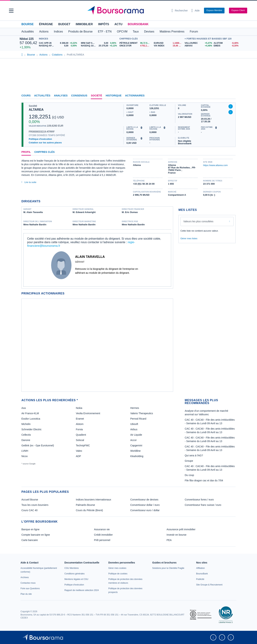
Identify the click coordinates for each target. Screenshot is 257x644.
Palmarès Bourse (85, 505)
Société (96, 96)
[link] (25, 577)
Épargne (46, 24)
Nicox (25, 456)
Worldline (135, 451)
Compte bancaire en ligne (36, 535)
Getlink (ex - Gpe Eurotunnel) (38, 445)
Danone (26, 440)
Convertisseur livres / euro (199, 500)
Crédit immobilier (103, 535)
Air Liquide (136, 435)
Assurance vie (102, 529)
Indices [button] (58, 32)
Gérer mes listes (189, 238)
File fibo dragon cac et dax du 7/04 (204, 480)
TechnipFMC (83, 445)
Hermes (135, 408)
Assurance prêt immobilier (181, 529)
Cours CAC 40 (29, 510)
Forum (194, 32)
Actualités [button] (28, 32)
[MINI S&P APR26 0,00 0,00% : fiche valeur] (99, 43)
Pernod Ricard (138, 419)
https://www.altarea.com (215, 165)
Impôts (104, 24)
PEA (169, 540)
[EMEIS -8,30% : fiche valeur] (225, 46)
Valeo (79, 451)
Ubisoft (134, 424)
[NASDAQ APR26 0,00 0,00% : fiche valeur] (59, 46)
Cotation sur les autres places (45, 143)
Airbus (134, 429)
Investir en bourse (176, 535)
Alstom (80, 424)
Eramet (80, 419)
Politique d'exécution (40, 139)
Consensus (79, 96)
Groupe (189, 461)
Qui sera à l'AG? (194, 455)
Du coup (189, 475)
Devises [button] (149, 32)
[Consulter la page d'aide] (196, 11)
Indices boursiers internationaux (94, 500)
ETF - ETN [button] (105, 32)
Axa (24, 408)
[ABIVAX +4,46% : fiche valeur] (198, 46)
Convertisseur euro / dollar (145, 510)
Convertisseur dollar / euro (145, 505)
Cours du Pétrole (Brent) (89, 510)
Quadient (81, 435)
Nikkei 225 (27, 39)
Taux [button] (136, 32)
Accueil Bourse (30, 500)
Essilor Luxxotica (31, 419)
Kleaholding (137, 456)
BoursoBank (138, 24)
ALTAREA (36, 110)
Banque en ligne (30, 529)
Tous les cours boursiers (35, 505)
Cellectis (26, 435)
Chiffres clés (45, 152)
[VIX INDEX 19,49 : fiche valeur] (168, 46)
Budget (64, 24)
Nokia (79, 408)
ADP (78, 456)
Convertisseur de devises (144, 500)
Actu (118, 24)
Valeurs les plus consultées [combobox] (198, 221)
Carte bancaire (30, 540)
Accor (133, 440)
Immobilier (84, 24)
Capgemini (136, 445)
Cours (26, 96)
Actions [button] (44, 32)
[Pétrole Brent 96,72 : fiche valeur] (135, 43)
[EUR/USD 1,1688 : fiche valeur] (168, 43)
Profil (26, 152)
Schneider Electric (32, 429)
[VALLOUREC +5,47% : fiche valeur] (198, 43)
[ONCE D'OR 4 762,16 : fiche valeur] (135, 46)
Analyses (61, 96)
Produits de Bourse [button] (80, 32)
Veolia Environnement (88, 413)
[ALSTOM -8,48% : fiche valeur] (225, 43)
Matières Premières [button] (172, 32)
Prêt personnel (102, 540)
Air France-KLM (30, 413)
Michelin (26, 424)
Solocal (80, 440)
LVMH (25, 451)
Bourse (27, 24)
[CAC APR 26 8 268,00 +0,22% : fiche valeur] (59, 43)
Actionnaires (135, 96)
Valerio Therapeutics (142, 413)
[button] (11, 11)
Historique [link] (114, 96)
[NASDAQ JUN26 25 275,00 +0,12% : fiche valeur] (99, 46)
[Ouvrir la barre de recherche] (180, 11)
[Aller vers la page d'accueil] (127, 11)
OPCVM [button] (122, 32)
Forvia (79, 429)
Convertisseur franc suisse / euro (203, 505)
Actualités (42, 96)
